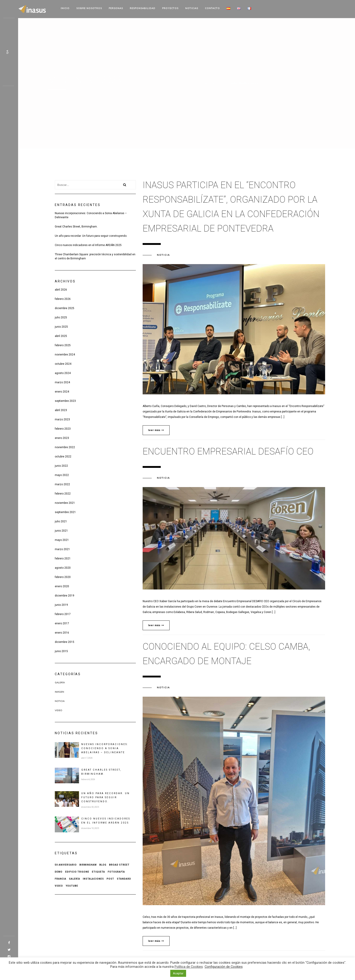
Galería (60, 683)
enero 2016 (62, 633)
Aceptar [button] (178, 973)
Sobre (89, 8)
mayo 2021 (62, 540)
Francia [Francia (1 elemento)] (61, 879)
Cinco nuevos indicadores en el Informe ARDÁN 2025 (88, 245)
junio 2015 (61, 651)
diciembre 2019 (65, 596)
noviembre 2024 (65, 355)
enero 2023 (62, 438)
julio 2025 (61, 317)
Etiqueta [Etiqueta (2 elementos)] (98, 872)
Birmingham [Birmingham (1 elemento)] (88, 865)
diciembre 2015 (65, 642)
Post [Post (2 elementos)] (110, 879)
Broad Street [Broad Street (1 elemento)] (119, 865)
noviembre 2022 (65, 447)
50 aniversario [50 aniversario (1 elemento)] (66, 865)
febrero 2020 (63, 577)
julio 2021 (61, 521)
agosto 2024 (63, 373)
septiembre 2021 (65, 512)
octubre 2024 (63, 364)
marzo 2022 (62, 484)
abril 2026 (61, 290)
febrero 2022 (63, 494)
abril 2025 (61, 336)
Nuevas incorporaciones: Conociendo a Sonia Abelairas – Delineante (91, 215)
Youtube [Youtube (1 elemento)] (72, 886)
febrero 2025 (63, 345)
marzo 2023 (62, 419)
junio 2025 (61, 327)
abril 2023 (61, 410)
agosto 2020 (63, 568)
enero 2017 (62, 623)
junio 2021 (61, 531)
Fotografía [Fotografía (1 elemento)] (116, 872)
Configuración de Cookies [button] (224, 967)
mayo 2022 (62, 475)
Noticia (60, 701)
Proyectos (170, 8)
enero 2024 (62, 392)
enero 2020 (62, 586)
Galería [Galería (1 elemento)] (75, 879)
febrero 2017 (63, 614)
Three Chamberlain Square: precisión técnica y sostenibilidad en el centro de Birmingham (95, 256)
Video (59, 710)
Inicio (65, 8)
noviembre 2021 (65, 503)
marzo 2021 (62, 549)
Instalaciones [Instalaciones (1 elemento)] (93, 879)
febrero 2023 (63, 429)
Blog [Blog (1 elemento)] (103, 865)
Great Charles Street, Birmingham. (76, 227)
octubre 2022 (63, 457)
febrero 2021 (63, 559)
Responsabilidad (143, 8)
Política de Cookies (189, 967)
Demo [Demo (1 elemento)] (59, 872)
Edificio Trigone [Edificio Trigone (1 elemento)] (77, 872)
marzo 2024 (62, 382)
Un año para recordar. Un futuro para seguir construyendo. (91, 236)
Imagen (59, 692)
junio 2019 (61, 605)
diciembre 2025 (65, 308)
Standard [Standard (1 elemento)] (124, 879)
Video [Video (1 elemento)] (59, 886)
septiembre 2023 (65, 401)
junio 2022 (61, 466)
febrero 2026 (63, 299)
